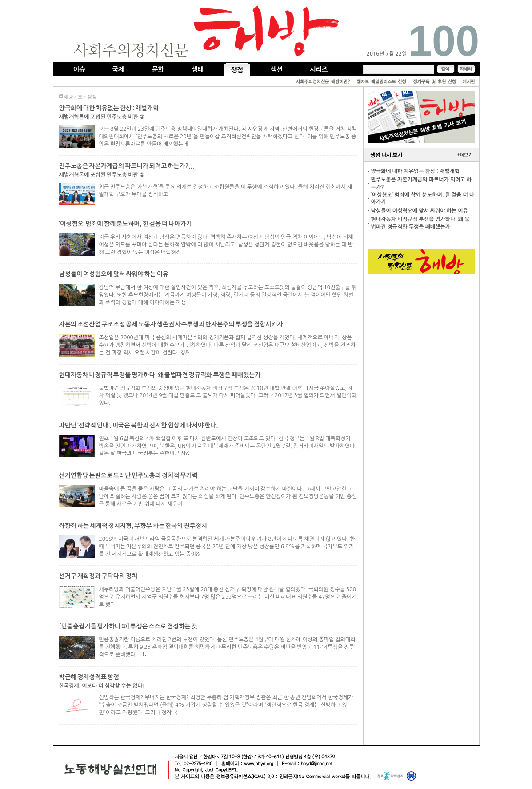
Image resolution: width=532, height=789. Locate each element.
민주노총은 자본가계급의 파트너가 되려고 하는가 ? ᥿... (127, 166)
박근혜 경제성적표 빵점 (89, 677)
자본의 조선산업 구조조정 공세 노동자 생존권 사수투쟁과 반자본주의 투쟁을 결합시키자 (171, 324)
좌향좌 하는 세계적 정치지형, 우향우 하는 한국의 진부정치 (133, 526)
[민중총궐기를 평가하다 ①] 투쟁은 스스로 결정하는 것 (128, 626)
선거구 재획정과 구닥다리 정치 (98, 576)
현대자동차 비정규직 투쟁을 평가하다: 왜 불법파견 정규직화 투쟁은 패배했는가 (160, 375)
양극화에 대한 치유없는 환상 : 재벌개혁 (109, 108)
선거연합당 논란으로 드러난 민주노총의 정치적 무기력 (128, 475)
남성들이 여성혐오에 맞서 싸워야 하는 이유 (114, 274)
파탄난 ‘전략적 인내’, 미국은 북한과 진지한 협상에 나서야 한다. (139, 425)
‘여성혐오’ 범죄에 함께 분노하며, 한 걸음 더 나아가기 (126, 224)
